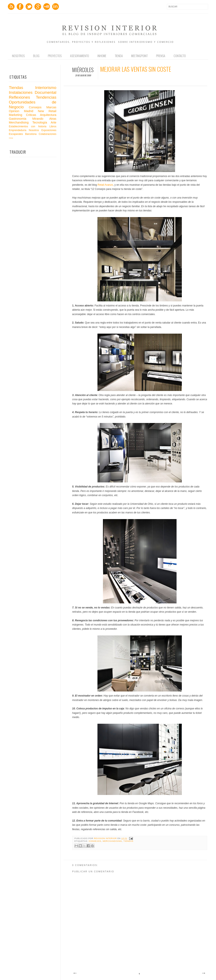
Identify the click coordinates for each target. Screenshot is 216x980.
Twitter (29, 7)
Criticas (31, 115)
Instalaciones (21, 92)
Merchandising (112, 841)
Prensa (161, 56)
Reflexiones (19, 97)
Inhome (102, 56)
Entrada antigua (203, 973)
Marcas (51, 107)
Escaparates (16, 134)
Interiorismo (46, 88)
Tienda (119, 56)
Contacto (180, 56)
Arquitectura (48, 115)
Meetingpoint (139, 56)
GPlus (38, 7)
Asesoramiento (80, 56)
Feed (11, 7)
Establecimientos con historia (28, 126)
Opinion (14, 111)
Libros (53, 126)
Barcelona (31, 134)
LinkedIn (55, 7)
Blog (36, 56)
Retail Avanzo (105, 185)
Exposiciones (49, 130)
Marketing (16, 115)
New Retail (47, 111)
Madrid (29, 111)
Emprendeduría (18, 130)
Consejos (95, 841)
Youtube (47, 7)
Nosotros (18, 56)
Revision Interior (106, 838)
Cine (11, 138)
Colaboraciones (48, 134)
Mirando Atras (44, 119)
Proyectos (55, 56)
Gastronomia (18, 119)
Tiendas (128, 841)
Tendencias (46, 97)
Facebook (20, 7)
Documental (46, 92)
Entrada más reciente (75, 973)
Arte (54, 122)
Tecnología (40, 122)
